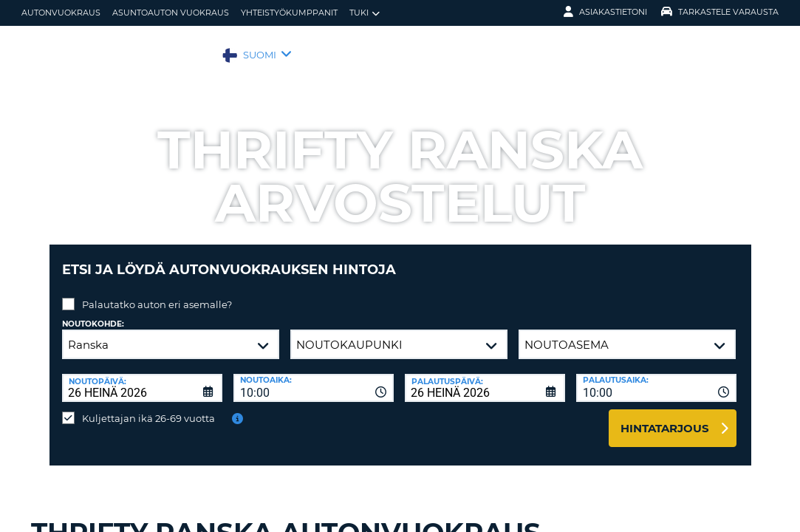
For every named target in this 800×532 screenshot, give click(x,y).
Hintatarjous (665, 417)
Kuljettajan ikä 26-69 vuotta (148, 407)
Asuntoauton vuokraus (171, 13)
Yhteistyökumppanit (289, 13)
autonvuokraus (61, 13)
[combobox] (314, 377)
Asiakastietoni (605, 12)
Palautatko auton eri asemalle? (157, 293)
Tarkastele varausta (720, 12)
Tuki (365, 13)
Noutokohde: (93, 313)
